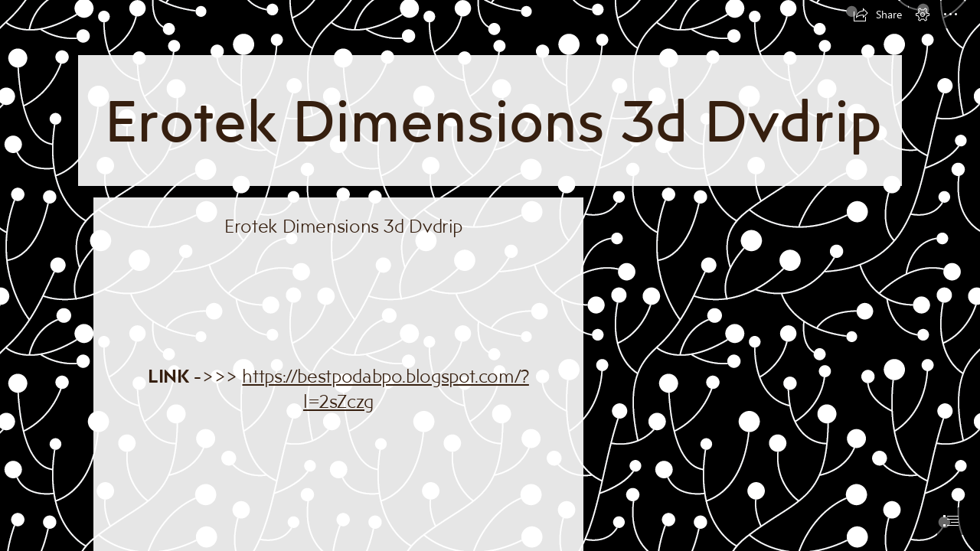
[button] (877, 15)
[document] (490, 275)
